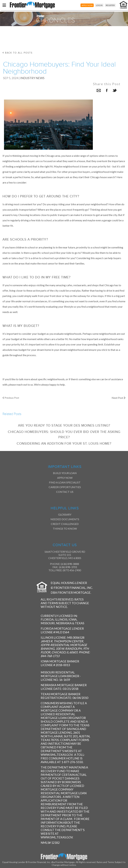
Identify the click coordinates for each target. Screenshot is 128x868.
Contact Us (65, 492)
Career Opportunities (65, 487)
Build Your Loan (65, 473)
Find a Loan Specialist (65, 482)
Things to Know (65, 529)
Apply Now (65, 478)
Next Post (119, 398)
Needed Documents (65, 519)
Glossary (65, 514)
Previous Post (11, 398)
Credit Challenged (65, 524)
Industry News (32, 78)
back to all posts (17, 53)
